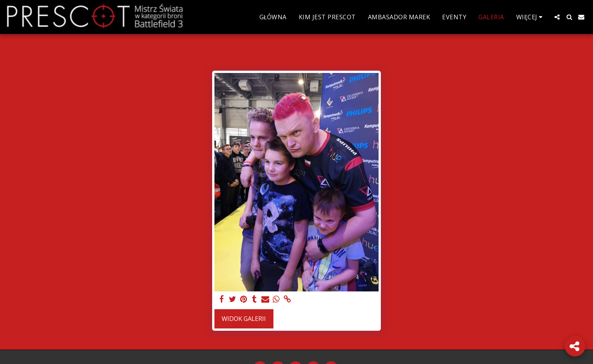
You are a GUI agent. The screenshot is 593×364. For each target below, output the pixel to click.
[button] (557, 17)
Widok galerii (244, 318)
